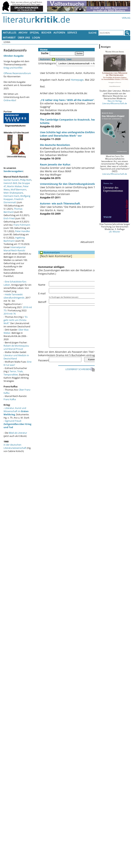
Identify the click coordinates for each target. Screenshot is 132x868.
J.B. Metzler (115, 232)
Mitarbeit (9, 37)
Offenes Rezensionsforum (17, 73)
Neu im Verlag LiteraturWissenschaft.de (115, 102)
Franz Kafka (10, 399)
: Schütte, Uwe (61, 59)
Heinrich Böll (10, 183)
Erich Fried (9, 218)
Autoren (59, 33)
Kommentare (50, 249)
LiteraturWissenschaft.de (115, 174)
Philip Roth (26, 180)
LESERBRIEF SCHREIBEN (80, 374)
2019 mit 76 (10, 314)
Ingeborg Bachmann (14, 239)
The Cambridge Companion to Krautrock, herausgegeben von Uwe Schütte (86, 120)
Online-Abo (10, 100)
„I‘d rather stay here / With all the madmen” (67, 100)
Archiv (23, 33)
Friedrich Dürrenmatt (14, 201)
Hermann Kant (11, 196)
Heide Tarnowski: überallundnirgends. (14, 296)
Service (72, 33)
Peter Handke (22, 231)
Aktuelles (10, 33)
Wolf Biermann (18, 189)
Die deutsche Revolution (55, 141)
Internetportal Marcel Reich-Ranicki (14, 249)
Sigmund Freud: (17, 424)
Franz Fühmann (22, 225)
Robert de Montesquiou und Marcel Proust (16, 347)
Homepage (77, 80)
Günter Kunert (11, 180)
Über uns (24, 37)
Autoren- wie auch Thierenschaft (60, 200)
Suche (93, 33)
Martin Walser (14, 186)
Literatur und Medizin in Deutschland (16, 357)
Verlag (126, 18)
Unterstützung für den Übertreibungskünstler (68, 180)
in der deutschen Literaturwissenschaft (15, 446)
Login (36, 37)
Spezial (34, 33)
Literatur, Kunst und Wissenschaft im (16, 411)
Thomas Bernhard (13, 210)
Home (44, 50)
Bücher (46, 33)
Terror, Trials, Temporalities (13, 373)
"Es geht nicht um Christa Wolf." (16, 320)
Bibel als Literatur (18, 433)
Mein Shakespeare (13, 193)
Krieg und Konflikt (13, 68)
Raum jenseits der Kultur (55, 161)
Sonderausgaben (13, 171)
